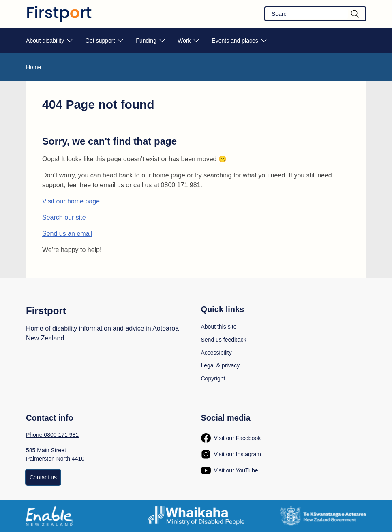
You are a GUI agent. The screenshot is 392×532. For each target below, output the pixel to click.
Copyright (213, 378)
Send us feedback (224, 340)
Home (33, 67)
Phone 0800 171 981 (52, 435)
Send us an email (67, 234)
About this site (219, 327)
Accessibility (216, 353)
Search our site (64, 217)
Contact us (43, 477)
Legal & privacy (221, 365)
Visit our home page (71, 201)
